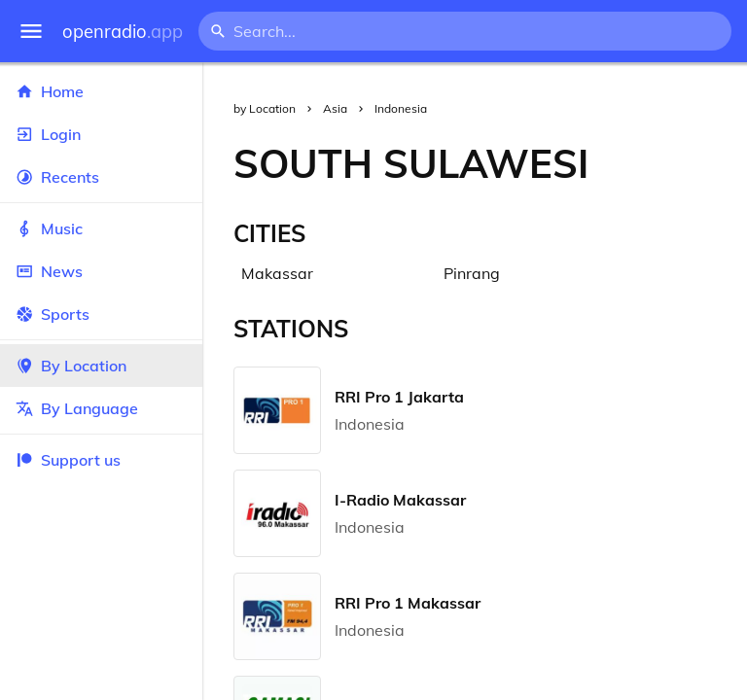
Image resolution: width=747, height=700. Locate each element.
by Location (265, 108)
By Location (101, 366)
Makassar (277, 273)
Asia (335, 108)
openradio (123, 32)
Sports (101, 314)
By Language (101, 408)
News (101, 271)
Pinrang (472, 273)
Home (101, 91)
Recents (101, 177)
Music (101, 228)
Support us (68, 460)
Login (101, 134)
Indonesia (401, 108)
